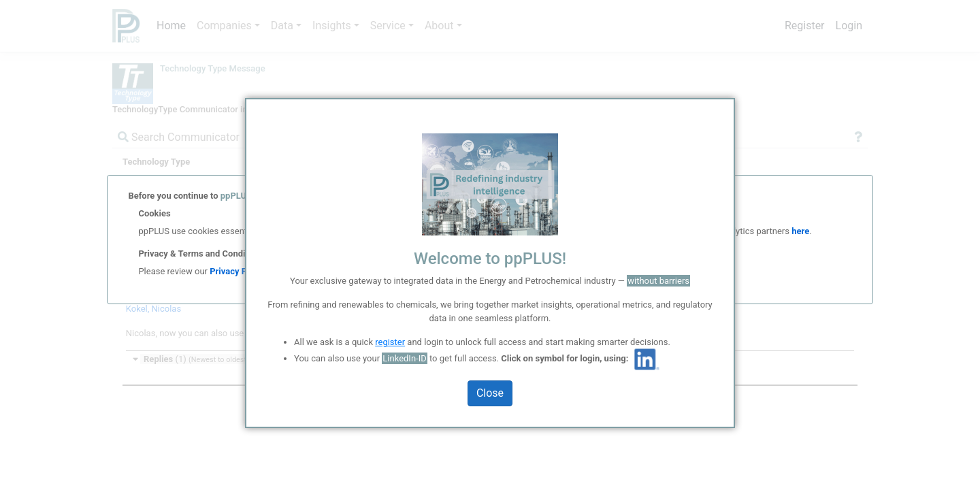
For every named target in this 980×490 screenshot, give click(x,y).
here (799, 234)
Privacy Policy (238, 280)
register (390, 342)
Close (490, 393)
